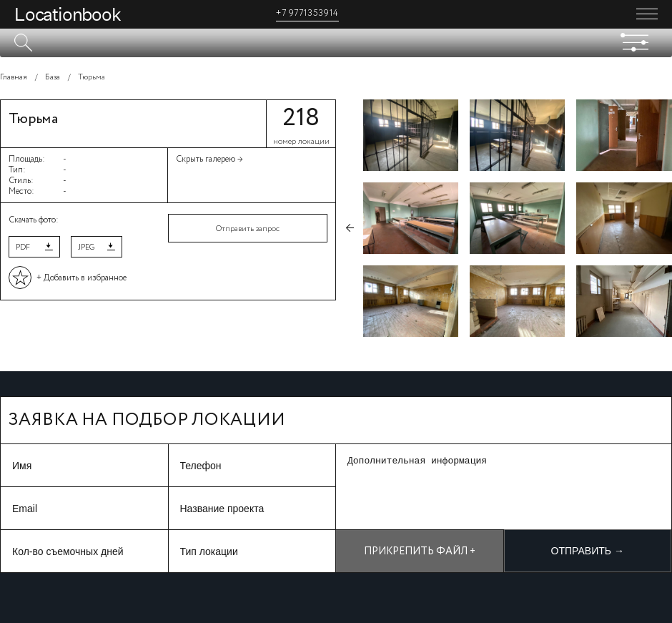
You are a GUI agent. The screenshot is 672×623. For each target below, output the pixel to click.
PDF (23, 247)
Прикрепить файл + (420, 551)
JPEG (86, 247)
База (53, 77)
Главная (14, 77)
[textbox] (336, 43)
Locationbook (68, 14)
